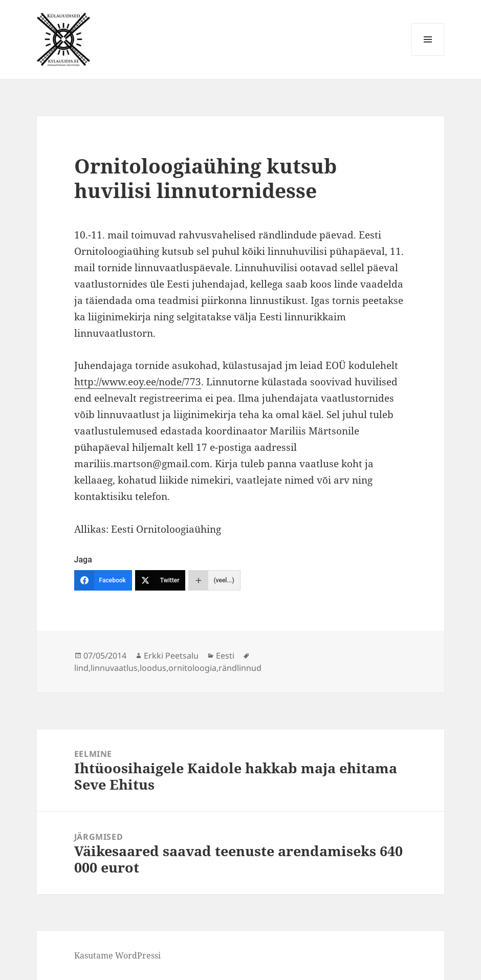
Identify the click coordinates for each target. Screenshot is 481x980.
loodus (153, 668)
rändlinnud (240, 668)
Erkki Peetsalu (171, 656)
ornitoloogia (192, 668)
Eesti (225, 656)
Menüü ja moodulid (428, 56)
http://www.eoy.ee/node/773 (138, 382)
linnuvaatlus (114, 668)
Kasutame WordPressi (117, 955)
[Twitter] (160, 580)
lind (81, 668)
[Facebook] (103, 580)
